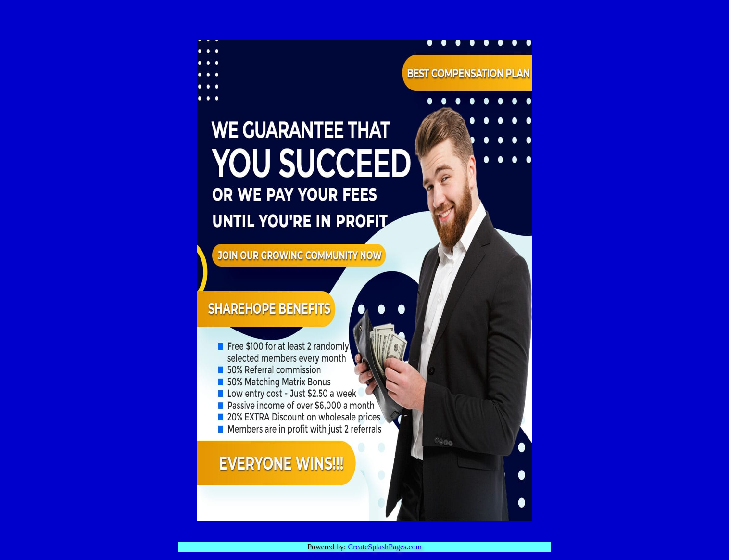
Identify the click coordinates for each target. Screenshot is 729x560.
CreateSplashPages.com (385, 547)
